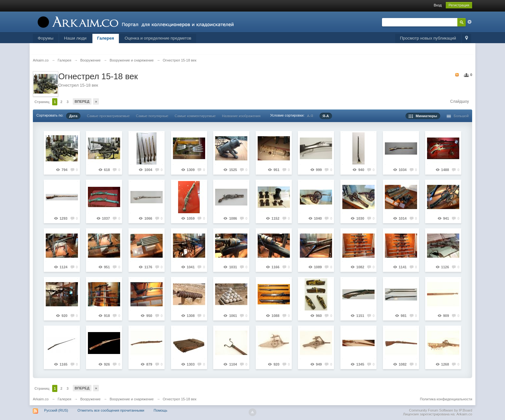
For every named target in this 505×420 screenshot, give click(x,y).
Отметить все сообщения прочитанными (111, 410)
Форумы (46, 38)
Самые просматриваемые (108, 116)
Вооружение (90, 399)
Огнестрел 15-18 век (179, 399)
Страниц (42, 102)
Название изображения (241, 116)
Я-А (326, 116)
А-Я (310, 116)
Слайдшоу (460, 101)
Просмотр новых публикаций (428, 38)
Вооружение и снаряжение (132, 399)
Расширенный (470, 22)
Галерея (106, 38)
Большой (458, 116)
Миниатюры (423, 116)
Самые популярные (152, 116)
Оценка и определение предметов (158, 38)
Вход (438, 5)
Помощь (161, 410)
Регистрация (459, 5)
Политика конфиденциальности (446, 399)
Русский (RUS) (56, 410)
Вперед (82, 101)
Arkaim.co (41, 399)
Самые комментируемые (195, 116)
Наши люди (75, 38)
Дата (73, 116)
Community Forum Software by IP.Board (441, 410)
